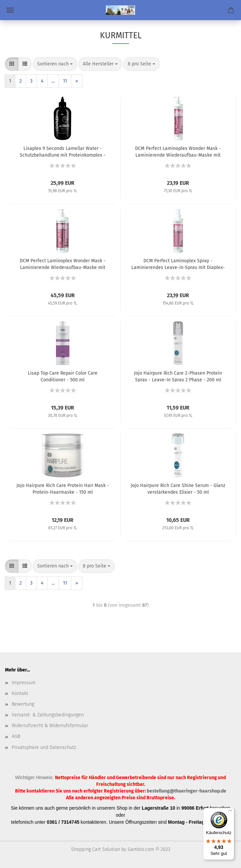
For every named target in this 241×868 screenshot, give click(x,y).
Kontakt (20, 693)
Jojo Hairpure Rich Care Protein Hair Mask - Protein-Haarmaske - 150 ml (63, 488)
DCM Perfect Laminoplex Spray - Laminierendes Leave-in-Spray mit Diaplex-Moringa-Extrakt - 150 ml (178, 264)
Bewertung (23, 704)
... (53, 81)
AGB (16, 736)
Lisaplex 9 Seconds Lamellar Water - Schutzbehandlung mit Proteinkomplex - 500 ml (63, 151)
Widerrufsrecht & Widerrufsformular (50, 726)
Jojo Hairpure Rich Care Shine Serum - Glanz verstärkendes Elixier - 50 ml (178, 488)
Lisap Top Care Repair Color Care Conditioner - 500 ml (63, 376)
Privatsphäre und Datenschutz (44, 747)
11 (65, 81)
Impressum (24, 683)
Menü (10, 10)
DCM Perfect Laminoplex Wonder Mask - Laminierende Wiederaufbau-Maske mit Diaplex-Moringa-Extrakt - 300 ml (178, 151)
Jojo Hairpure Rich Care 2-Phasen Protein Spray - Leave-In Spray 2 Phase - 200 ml (178, 376)
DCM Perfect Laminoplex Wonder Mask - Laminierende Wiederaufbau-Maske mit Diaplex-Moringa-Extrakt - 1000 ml (63, 264)
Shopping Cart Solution (96, 849)
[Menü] (230, 812)
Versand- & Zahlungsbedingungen (48, 715)
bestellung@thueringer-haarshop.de (187, 791)
